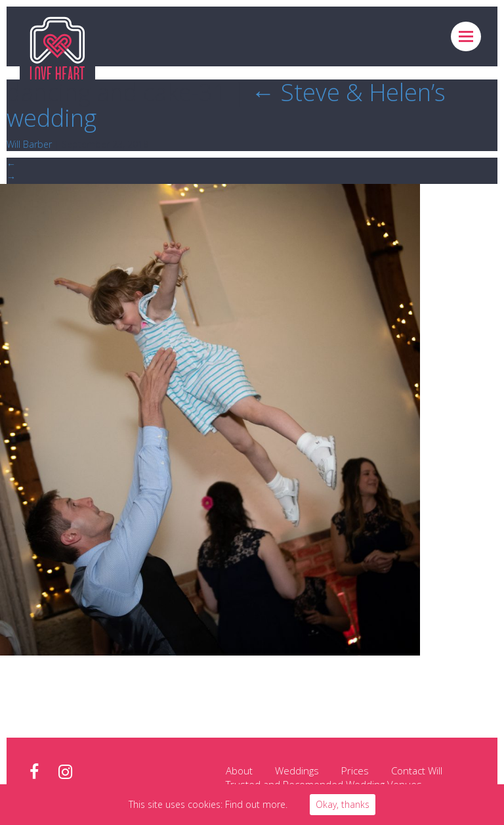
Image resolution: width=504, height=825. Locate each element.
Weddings (297, 770)
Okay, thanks (343, 804)
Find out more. (256, 804)
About (239, 770)
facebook (34, 772)
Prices (355, 770)
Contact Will (417, 770)
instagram (65, 772)
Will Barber (29, 144)
